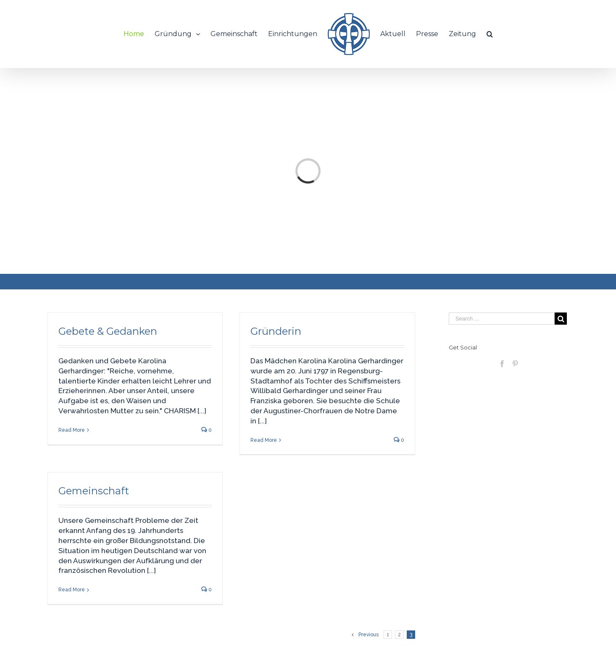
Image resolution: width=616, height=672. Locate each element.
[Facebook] (502, 364)
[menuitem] (139, 34)
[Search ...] (502, 319)
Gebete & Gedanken (108, 331)
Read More (72, 430)
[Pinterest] (515, 364)
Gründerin (276, 331)
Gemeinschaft (94, 491)
